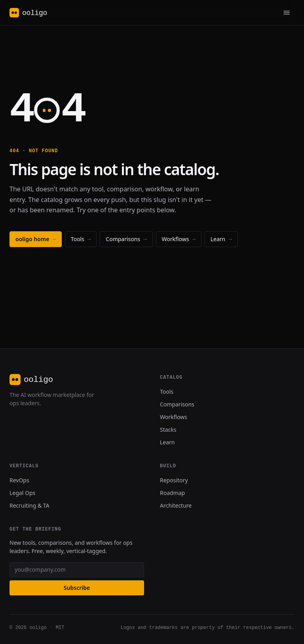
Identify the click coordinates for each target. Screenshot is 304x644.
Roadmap (172, 493)
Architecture (176, 505)
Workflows (179, 239)
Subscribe (77, 588)
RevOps (19, 480)
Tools (81, 239)
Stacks (168, 430)
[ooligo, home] (28, 13)
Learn (221, 239)
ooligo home (36, 239)
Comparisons (126, 239)
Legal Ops (22, 493)
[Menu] (287, 13)
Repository (174, 480)
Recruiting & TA (29, 505)
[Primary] (287, 13)
